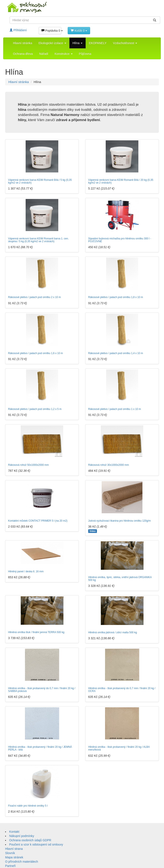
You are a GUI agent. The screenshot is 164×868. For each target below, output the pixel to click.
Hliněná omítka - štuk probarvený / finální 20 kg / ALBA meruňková (119, 748)
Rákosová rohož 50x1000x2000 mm (28, 465)
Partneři (10, 866)
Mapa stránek (14, 857)
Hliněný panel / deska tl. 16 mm (26, 571)
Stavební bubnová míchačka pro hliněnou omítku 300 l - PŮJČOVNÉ (120, 240)
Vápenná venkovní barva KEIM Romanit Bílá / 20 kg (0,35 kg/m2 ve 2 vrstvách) (121, 181)
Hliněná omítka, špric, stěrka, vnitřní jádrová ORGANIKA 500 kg (120, 579)
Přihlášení (18, 30)
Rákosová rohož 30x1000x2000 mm (108, 465)
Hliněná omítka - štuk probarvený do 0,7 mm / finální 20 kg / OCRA (122, 690)
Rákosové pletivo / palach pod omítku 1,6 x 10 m (35, 353)
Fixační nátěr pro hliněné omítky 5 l (28, 806)
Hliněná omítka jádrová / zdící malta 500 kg (113, 632)
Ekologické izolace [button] (52, 43)
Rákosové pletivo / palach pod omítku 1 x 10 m (115, 409)
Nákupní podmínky (22, 836)
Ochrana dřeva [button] (23, 54)
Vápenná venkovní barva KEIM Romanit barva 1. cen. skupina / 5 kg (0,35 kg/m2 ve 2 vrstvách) (38, 240)
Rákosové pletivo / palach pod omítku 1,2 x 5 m (35, 409)
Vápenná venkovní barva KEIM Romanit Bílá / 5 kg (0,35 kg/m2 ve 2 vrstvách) (40, 181)
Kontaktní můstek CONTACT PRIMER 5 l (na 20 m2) (38, 521)
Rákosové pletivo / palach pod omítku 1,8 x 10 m (116, 297)
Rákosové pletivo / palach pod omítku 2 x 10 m (34, 297)
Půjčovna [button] (85, 54)
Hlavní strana (14, 849)
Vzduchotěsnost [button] (125, 43)
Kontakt (14, 832)
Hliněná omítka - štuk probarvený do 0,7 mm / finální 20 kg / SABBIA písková (42, 690)
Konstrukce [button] (64, 54)
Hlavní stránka (23, 43)
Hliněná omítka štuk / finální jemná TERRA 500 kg (36, 632)
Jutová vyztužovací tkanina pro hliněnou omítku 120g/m (119, 521)
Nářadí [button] (44, 54)
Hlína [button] (78, 43)
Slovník (10, 853)
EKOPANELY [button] (98, 43)
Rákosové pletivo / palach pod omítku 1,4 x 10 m (116, 353)
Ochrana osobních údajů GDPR (30, 840)
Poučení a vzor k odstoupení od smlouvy (36, 844)
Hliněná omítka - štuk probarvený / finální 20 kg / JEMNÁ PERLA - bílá (40, 748)
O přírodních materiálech (22, 862)
